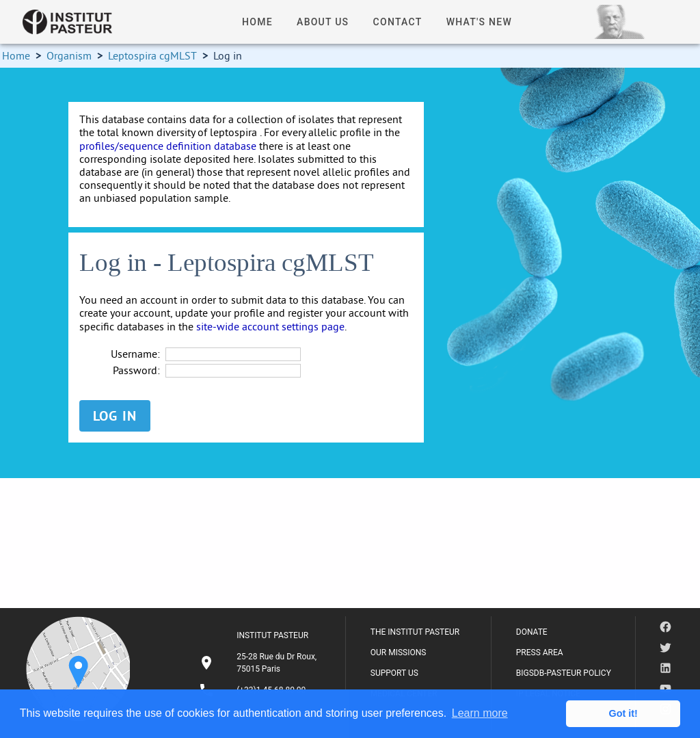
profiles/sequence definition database (168, 146)
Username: (135, 354)
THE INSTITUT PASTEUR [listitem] (415, 632)
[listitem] (260, 663)
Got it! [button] (623, 713)
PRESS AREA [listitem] (540, 653)
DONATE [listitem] (532, 632)
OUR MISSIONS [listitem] (399, 653)
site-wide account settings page (270, 326)
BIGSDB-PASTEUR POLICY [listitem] (564, 673)
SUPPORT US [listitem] (394, 673)
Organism (69, 55)
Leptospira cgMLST (152, 55)
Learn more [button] (480, 713)
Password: (136, 370)
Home (16, 55)
